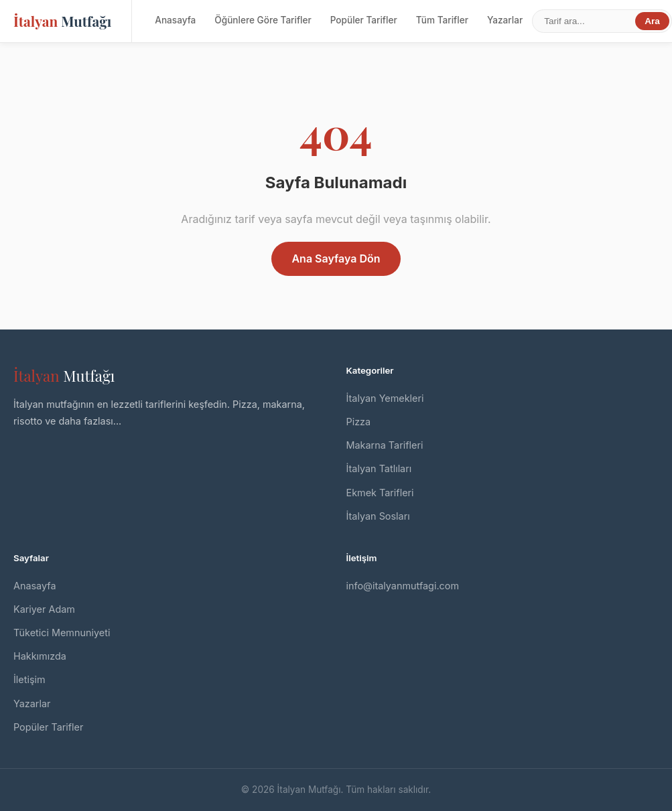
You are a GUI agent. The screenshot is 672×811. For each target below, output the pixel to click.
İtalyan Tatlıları (379, 468)
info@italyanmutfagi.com (403, 586)
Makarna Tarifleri (385, 445)
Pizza (359, 422)
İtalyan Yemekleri (385, 398)
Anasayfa (175, 20)
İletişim (29, 679)
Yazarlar (505, 20)
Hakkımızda (40, 656)
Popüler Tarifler (364, 20)
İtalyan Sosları (378, 516)
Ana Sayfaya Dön (336, 259)
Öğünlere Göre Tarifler (263, 20)
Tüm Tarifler (442, 20)
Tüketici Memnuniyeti (62, 633)
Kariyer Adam (44, 609)
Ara (652, 21)
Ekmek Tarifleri (380, 493)
